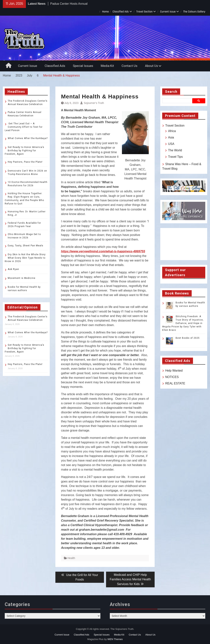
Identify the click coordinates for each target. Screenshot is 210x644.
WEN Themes (115, 639)
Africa (172, 131)
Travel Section (144, 12)
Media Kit (107, 66)
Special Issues (83, 66)
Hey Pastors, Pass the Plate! (25, 162)
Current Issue (168, 12)
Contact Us (129, 66)
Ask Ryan (13, 269)
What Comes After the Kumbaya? (28, 138)
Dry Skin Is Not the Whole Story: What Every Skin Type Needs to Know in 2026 (26, 258)
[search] (178, 101)
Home (105, 12)
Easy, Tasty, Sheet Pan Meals (26, 246)
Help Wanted (174, 371)
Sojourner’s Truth (94, 103)
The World (175, 150)
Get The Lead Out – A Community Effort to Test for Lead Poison (24, 127)
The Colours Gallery (194, 12)
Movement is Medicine (22, 278)
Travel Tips (175, 157)
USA (171, 144)
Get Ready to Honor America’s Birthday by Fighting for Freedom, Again (24, 151)
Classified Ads (121, 12)
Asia (171, 137)
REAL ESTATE (175, 383)
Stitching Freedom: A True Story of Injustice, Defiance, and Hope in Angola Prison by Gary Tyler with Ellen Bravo (183, 323)
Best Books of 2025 (188, 338)
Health (71, 558)
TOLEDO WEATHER (184, 244)
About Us (151, 66)
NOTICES (172, 377)
